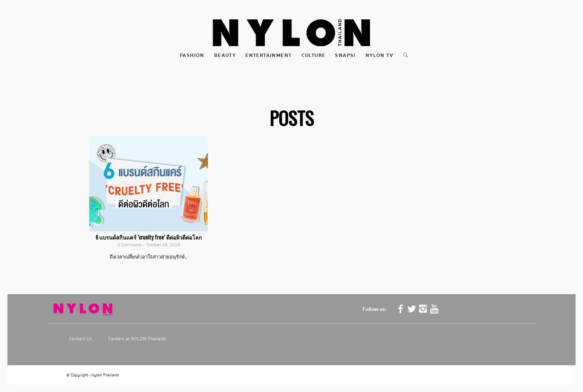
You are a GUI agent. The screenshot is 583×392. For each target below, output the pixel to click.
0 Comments (130, 245)
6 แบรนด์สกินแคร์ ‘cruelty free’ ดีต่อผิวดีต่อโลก (149, 237)
